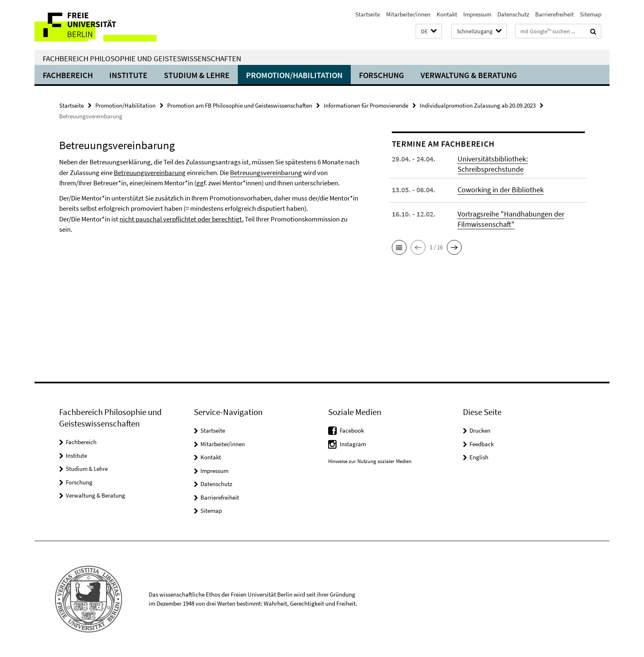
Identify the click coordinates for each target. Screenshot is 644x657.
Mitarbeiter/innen (408, 14)
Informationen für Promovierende (366, 105)
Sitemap (591, 14)
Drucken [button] (480, 430)
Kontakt (447, 14)
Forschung (382, 75)
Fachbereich (68, 75)
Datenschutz (513, 14)
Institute (128, 75)
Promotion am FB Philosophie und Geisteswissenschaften (240, 105)
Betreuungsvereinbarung (266, 173)
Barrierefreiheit (554, 14)
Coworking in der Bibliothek (501, 190)
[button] (429, 31)
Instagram (353, 444)
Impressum (477, 14)
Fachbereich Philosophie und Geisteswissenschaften (142, 58)
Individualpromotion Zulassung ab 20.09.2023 (478, 105)
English (479, 457)
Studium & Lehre (197, 75)
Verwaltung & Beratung (469, 75)
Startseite (368, 14)
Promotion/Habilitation (294, 75)
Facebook (352, 430)
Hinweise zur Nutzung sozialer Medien (370, 461)
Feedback (482, 444)
